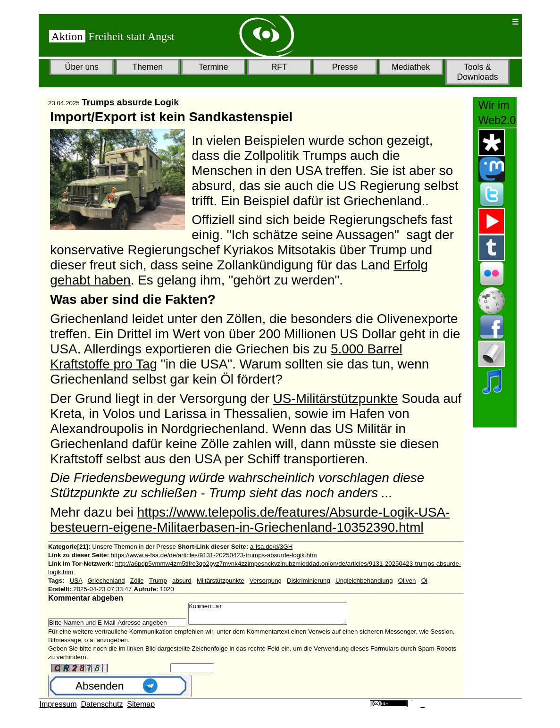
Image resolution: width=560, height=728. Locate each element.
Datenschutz (102, 708)
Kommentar (277, 616)
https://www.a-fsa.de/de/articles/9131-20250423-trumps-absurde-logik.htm (214, 555)
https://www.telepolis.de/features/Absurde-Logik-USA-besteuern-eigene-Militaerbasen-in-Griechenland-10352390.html (250, 520)
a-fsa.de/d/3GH (271, 547)
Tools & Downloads (477, 72)
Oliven (407, 581)
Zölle (137, 581)
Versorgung (266, 581)
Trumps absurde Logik (130, 102)
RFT (279, 67)
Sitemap (141, 708)
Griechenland (106, 581)
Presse (345, 67)
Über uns (82, 67)
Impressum (58, 708)
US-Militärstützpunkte (336, 398)
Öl (424, 581)
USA (76, 581)
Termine (213, 67)
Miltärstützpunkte (221, 581)
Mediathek (411, 67)
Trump (158, 581)
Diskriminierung (309, 581)
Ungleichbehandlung (364, 581)
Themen (147, 67)
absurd (182, 581)
